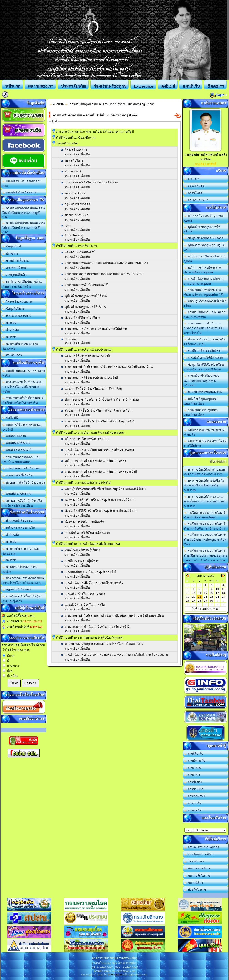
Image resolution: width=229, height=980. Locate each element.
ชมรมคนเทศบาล (197, 868)
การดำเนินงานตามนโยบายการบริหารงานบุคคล (204, 281)
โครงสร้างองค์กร (76, 150)
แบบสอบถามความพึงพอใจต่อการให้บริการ (205, 443)
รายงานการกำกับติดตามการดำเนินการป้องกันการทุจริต (23, 400)
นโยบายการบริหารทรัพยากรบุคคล (87, 439)
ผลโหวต (30, 683)
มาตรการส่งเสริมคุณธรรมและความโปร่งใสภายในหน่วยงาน (24, 581)
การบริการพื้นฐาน (16, 261)
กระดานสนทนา (196, 200)
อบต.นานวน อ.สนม (205, 830)
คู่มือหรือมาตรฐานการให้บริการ (85, 307)
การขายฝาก (194, 789)
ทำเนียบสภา (12, 355)
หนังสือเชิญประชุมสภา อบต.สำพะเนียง (201, 401)
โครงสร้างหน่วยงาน (17, 302)
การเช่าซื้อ (193, 803)
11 (223, 589)
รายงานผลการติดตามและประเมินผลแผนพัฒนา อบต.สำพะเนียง (106, 263)
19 (187, 597)
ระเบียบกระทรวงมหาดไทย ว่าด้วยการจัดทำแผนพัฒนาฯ (205, 515)
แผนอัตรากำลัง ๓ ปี (17, 450)
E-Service (71, 339)
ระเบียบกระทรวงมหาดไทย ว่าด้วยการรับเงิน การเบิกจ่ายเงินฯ (205, 526)
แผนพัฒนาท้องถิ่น (16, 443)
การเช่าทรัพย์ (195, 796)
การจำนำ (192, 775)
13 (194, 593)
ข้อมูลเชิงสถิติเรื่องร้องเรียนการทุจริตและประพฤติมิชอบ (204, 367)
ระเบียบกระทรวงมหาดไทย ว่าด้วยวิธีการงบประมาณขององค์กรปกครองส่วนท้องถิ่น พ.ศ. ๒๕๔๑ (206, 556)
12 (187, 593)
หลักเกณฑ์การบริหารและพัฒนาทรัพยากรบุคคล (96, 461)
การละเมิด (193, 810)
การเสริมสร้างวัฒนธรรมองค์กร (20, 569)
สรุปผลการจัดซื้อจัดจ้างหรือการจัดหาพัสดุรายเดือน (22, 503)
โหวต (14, 683)
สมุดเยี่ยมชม (195, 186)
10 (217, 589)
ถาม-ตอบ (192, 179)
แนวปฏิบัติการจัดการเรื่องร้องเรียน (205, 304)
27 (194, 601)
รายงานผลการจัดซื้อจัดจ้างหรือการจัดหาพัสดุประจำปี (100, 421)
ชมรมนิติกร (194, 883)
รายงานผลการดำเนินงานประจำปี (86, 285)
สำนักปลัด (11, 330)
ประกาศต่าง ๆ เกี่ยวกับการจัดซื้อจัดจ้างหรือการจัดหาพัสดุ (102, 400)
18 (223, 593)
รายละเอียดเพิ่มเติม (77, 154)
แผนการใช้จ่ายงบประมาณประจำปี (21, 427)
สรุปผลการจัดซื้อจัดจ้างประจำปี (24, 485)
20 (194, 597)
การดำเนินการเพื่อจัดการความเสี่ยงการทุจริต (94, 583)
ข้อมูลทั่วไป (12, 246)
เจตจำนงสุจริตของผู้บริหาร (82, 550)
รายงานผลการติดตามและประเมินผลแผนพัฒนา (21, 460)
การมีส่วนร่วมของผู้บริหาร (82, 561)
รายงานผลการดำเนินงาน (21, 468)
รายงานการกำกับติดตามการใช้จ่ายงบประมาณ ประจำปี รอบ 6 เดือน (109, 367)
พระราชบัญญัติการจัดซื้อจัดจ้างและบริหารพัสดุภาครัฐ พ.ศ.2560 (204, 485)
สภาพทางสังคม (14, 268)
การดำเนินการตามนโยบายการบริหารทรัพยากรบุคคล (99, 450)
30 (211, 601)
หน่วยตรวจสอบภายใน (19, 528)
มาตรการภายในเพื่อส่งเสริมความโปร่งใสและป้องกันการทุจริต (22, 387)
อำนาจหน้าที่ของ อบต (18, 521)
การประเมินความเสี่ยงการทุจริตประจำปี (91, 572)
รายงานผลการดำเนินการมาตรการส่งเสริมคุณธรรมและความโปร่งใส (204, 328)
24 (217, 597)
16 (211, 593)
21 (200, 597)
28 (200, 601)
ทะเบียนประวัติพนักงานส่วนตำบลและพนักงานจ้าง (22, 284)
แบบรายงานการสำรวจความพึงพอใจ (204, 432)
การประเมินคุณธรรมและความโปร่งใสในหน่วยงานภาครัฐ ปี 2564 (24, 227)
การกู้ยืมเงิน (194, 754)
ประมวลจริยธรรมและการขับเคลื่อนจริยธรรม (205, 342)
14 (200, 593)
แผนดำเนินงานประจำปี (80, 252)
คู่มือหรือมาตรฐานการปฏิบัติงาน (86, 296)
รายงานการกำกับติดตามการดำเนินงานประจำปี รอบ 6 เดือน (104, 274)
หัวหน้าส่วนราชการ (17, 316)
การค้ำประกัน (195, 761)
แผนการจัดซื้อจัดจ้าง (18, 475)
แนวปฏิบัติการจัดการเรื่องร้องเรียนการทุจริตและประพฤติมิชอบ (106, 489)
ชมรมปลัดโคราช (197, 876)
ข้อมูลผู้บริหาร (13, 309)
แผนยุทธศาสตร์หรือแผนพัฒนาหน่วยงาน (91, 182)
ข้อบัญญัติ (11, 418)
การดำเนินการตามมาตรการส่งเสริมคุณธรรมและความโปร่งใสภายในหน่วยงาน (116, 655)
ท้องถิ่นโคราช (195, 890)
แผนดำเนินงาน (14, 436)
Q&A (68, 225)
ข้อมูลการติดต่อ (75, 193)
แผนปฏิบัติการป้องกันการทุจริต (85, 605)
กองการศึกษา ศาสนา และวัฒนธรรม (21, 551)
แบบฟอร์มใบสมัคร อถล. (20, 192)
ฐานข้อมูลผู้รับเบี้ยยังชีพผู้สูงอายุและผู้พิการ (22, 599)
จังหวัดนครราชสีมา (199, 854)
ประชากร (10, 253)
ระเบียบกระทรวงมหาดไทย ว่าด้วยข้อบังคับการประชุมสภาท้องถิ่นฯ (205, 540)
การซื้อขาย (193, 782)
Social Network (74, 235)
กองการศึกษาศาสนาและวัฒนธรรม (20, 346)
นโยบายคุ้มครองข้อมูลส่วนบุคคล (204, 218)
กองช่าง (9, 337)
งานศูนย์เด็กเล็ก (15, 275)
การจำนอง (193, 768)
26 (187, 601)
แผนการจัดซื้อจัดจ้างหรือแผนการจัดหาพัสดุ (93, 389)
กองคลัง (10, 323)
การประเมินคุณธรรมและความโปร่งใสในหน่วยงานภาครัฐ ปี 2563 (24, 213)
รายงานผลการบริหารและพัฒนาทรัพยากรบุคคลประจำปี (204, 292)
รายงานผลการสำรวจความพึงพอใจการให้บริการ (96, 329)
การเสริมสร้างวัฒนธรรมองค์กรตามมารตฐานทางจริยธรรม (202, 381)
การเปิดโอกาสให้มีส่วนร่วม (204, 358)
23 (211, 597)
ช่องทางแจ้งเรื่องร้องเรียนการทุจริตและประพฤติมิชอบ (100, 500)
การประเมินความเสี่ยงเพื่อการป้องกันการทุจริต (206, 315)
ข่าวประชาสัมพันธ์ (77, 215)
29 (205, 601)
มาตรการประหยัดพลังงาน (203, 392)
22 (205, 597)
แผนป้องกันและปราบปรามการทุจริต (24, 373)
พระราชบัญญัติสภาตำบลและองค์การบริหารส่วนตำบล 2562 (205, 472)
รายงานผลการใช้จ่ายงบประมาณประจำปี (91, 378)
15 (205, 593)
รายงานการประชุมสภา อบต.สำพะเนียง (201, 412)
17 (217, 593)
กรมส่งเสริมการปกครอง (202, 847)
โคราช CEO (194, 861)
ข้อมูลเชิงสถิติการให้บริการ (82, 318)
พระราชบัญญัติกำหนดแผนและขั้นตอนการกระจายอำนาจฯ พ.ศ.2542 (205, 501)
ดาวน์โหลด (194, 193)
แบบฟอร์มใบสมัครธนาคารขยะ (22, 184)
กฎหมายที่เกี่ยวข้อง (17, 589)
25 (223, 597)
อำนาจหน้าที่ (73, 171)
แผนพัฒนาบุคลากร (17, 494)
